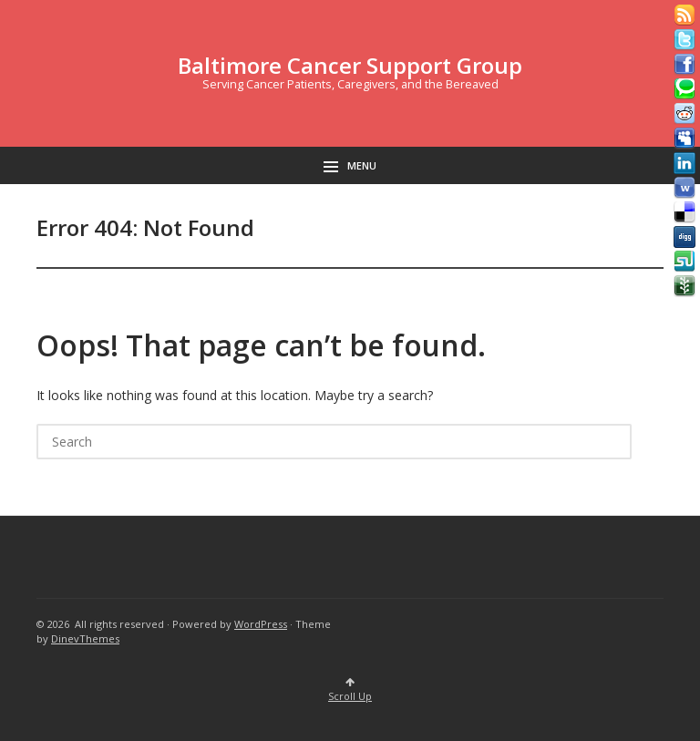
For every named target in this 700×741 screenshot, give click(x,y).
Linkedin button (685, 163)
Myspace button (685, 139)
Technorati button (685, 89)
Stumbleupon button (685, 262)
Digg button (685, 237)
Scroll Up (350, 690)
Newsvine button (685, 286)
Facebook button (685, 65)
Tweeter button (685, 40)
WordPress (261, 624)
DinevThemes (85, 638)
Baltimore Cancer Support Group (350, 65)
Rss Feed (685, 15)
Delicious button (685, 212)
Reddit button (685, 114)
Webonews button (685, 188)
